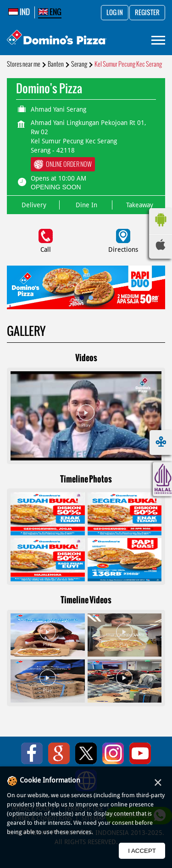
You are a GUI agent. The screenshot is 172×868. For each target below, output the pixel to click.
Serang (79, 64)
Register (147, 13)
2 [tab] (91, 298)
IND (19, 12)
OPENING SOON (56, 187)
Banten (56, 64)
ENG (50, 12)
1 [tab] (82, 298)
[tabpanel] (86, 287)
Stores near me (24, 64)
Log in (115, 13)
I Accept (142, 851)
